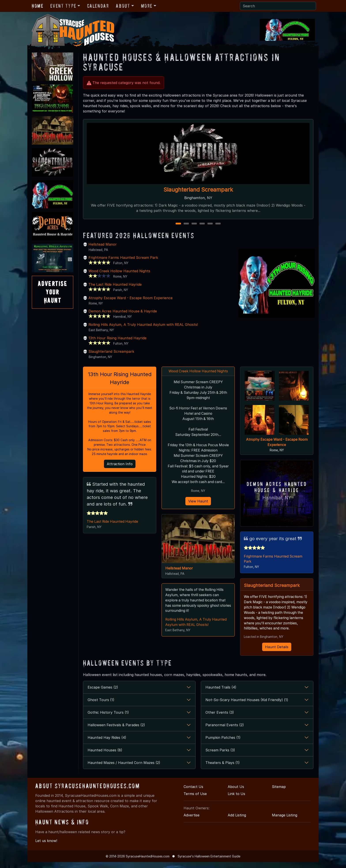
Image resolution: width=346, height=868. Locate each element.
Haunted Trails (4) (221, 693)
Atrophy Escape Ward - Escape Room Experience (131, 298)
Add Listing (237, 821)
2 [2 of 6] (186, 224)
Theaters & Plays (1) (223, 768)
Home (38, 6)
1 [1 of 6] (178, 224)
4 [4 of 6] (202, 224)
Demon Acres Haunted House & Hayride (123, 311)
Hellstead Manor (103, 244)
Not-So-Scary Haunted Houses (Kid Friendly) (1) (247, 706)
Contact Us (193, 792)
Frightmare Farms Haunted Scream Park (123, 258)
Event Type (63, 6)
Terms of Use (195, 799)
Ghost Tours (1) (101, 706)
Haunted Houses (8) (105, 756)
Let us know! (46, 847)
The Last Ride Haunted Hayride (115, 284)
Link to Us (236, 799)
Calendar (98, 6)
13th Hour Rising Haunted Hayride (118, 338)
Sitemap (279, 792)
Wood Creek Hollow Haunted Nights (119, 271)
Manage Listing (285, 821)
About (123, 6)
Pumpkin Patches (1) (223, 743)
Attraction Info (120, 464)
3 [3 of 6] (194, 224)
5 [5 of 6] (210, 224)
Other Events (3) (220, 718)
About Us (236, 792)
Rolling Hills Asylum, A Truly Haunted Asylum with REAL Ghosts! (143, 325)
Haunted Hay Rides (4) (107, 743)
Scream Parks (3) (220, 756)
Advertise (192, 821)
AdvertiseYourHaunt (53, 292)
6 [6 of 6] (218, 224)
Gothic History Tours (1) (108, 718)
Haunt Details (277, 653)
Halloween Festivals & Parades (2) (116, 731)
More (147, 6)
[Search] (278, 6)
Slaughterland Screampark (198, 190)
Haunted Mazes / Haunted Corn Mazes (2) (124, 768)
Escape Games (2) (103, 693)
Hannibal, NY (277, 497)
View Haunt (198, 502)
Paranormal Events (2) (225, 731)
